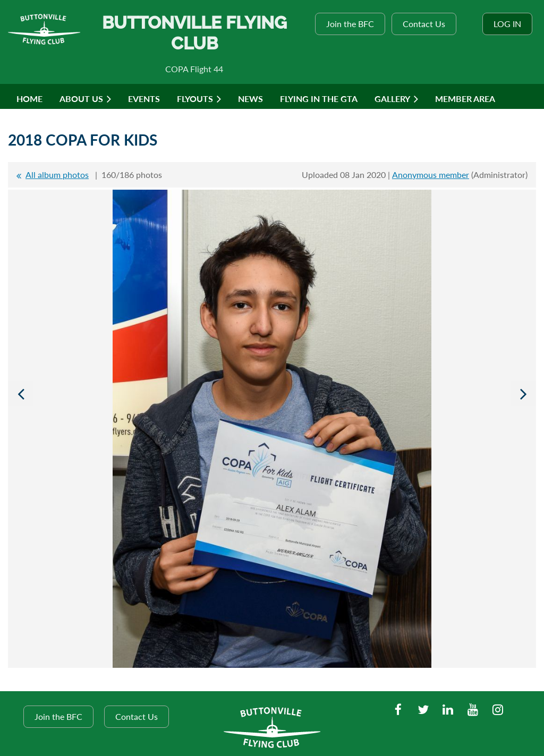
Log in (507, 24)
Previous (21, 394)
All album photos (57, 175)
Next (523, 394)
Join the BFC (350, 24)
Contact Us (424, 24)
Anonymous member (431, 175)
